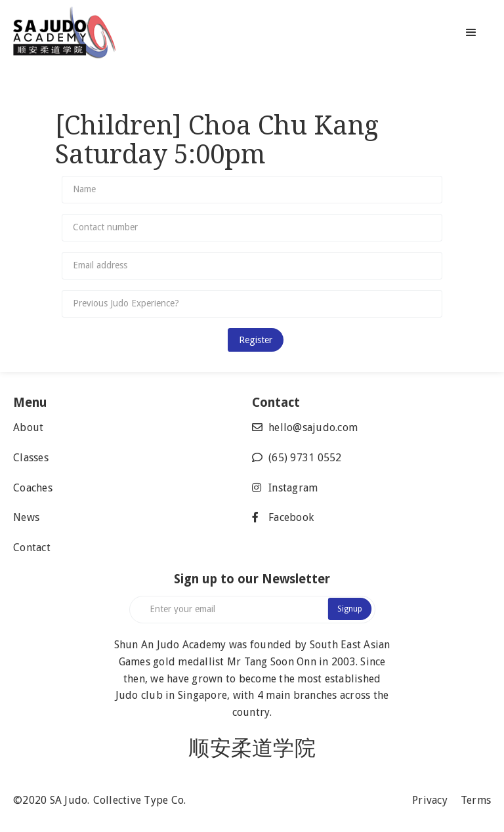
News (26, 517)
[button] (471, 33)
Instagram (293, 488)
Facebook (291, 517)
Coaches (33, 488)
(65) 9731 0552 (305, 458)
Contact (32, 548)
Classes (31, 458)
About (28, 427)
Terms (476, 800)
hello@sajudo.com (313, 427)
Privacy (430, 800)
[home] (87, 33)
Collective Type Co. (140, 800)
